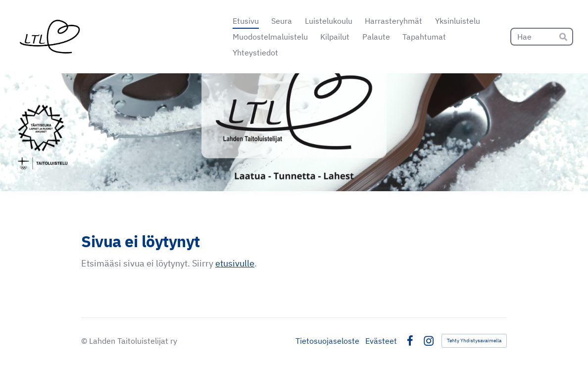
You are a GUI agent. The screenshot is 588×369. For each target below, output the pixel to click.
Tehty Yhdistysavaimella (474, 341)
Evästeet (381, 341)
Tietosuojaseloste (327, 341)
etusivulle (235, 263)
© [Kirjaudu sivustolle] (85, 341)
